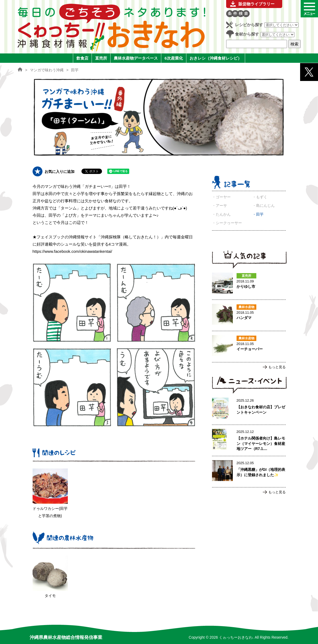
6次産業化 (174, 58)
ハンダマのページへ (249, 315)
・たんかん (221, 214)
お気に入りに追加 (60, 172)
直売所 (101, 58)
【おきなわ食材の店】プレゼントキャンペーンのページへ (249, 409)
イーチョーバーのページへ (249, 347)
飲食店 (82, 58)
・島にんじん (264, 205)
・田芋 (258, 214)
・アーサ (219, 205)
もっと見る (277, 367)
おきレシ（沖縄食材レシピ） (216, 58)
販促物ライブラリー (256, 4)
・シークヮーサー (227, 223)
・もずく (260, 197)
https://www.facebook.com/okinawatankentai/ (72, 251)
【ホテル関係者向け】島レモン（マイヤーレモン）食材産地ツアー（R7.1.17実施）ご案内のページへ (249, 440)
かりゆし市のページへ (249, 284)
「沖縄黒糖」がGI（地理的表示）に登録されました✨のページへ (249, 472)
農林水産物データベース (136, 58)
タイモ (50, 596)
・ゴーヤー (221, 197)
